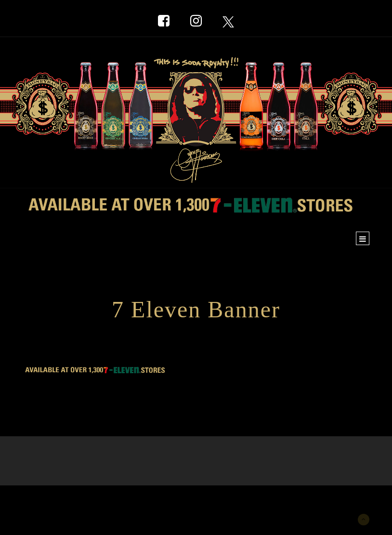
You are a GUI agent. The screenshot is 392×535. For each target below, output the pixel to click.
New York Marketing (69, 500)
